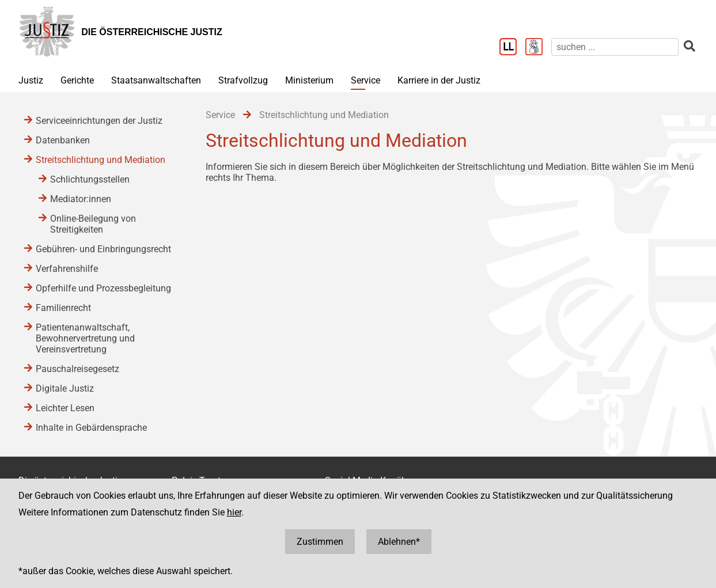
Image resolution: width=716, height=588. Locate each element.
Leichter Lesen (65, 408)
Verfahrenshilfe (67, 269)
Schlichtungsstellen (90, 179)
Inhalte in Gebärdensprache (91, 428)
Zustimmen (320, 542)
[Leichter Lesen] (512, 48)
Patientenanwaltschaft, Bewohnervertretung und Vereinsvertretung (85, 338)
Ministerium (309, 80)
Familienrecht (63, 308)
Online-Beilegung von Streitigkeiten (93, 224)
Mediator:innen (81, 199)
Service (365, 80)
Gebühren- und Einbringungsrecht (103, 249)
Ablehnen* (399, 542)
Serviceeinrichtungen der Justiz (99, 121)
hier (234, 512)
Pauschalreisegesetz (77, 369)
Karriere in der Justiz (439, 80)
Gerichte (77, 80)
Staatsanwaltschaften (156, 80)
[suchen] (615, 47)
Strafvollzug (243, 80)
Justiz (31, 80)
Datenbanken (63, 140)
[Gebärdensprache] (538, 48)
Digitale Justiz (65, 388)
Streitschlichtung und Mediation (101, 160)
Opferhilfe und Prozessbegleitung (103, 288)
